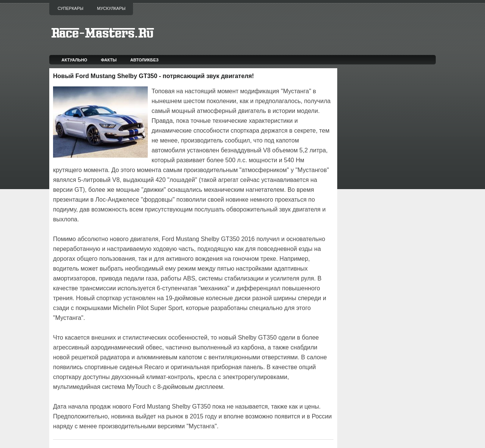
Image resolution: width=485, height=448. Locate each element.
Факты (109, 60)
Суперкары (70, 8)
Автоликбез (145, 60)
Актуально (74, 60)
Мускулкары (111, 8)
